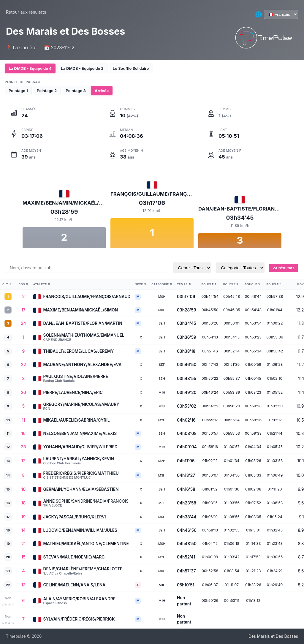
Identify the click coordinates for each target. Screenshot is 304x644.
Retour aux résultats (26, 12)
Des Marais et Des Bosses (273, 636)
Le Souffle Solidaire (134, 68)
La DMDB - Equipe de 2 (84, 68)
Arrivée (102, 90)
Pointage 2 (47, 90)
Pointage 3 (76, 90)
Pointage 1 (18, 90)
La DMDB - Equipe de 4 (31, 68)
